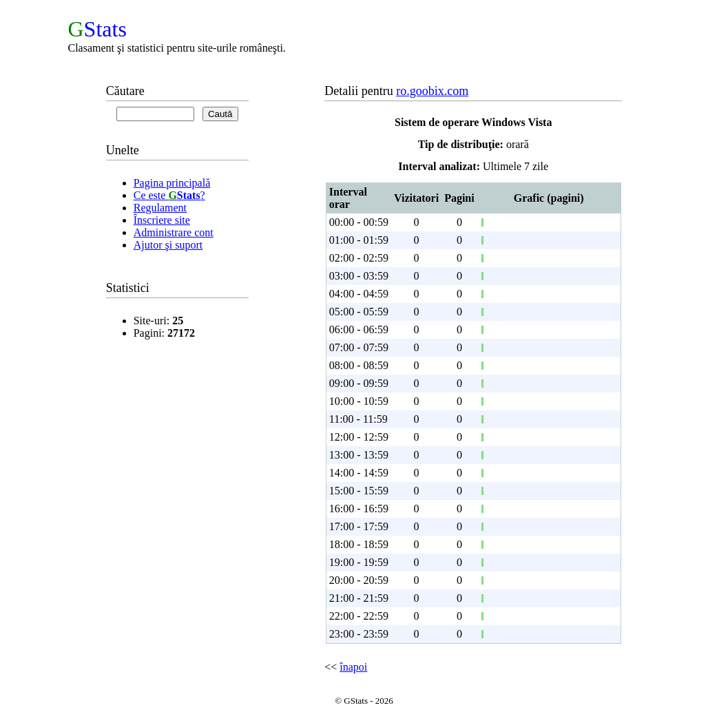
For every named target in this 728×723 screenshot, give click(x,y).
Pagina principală (172, 183)
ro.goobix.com (432, 91)
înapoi (353, 667)
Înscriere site (162, 220)
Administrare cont (174, 232)
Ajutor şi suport (168, 245)
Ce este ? (169, 195)
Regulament (160, 208)
